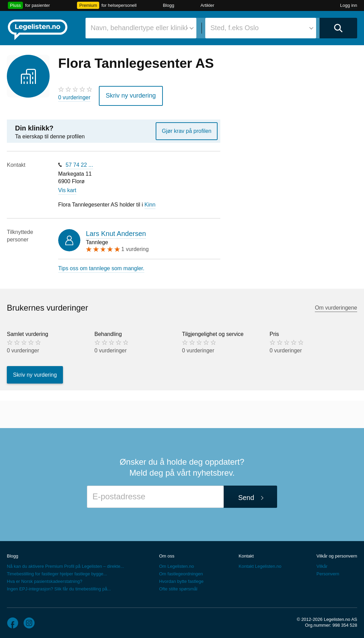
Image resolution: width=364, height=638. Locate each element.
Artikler (207, 5)
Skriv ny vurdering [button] (127, 94)
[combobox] (141, 28)
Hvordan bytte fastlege (181, 579)
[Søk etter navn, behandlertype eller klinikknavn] (141, 28)
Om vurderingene (336, 306)
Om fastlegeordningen (181, 571)
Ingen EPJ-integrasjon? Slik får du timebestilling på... (59, 586)
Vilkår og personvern (337, 554)
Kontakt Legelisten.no (260, 564)
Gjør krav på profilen (187, 129)
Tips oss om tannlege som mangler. (101, 266)
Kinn (150, 202)
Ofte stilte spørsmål (178, 586)
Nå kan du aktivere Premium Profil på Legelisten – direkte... (66, 564)
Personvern (328, 571)
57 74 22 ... (79, 162)
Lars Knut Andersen (116, 231)
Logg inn (349, 5)
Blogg (168, 5)
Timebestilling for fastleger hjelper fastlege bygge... (57, 571)
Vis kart (67, 188)
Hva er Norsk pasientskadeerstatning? (44, 579)
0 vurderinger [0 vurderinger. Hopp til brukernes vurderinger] (74, 97)
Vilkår (322, 564)
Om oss (167, 554)
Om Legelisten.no (177, 564)
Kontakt (246, 554)
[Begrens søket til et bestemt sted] (261, 28)
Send (246, 495)
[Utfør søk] (338, 28)
